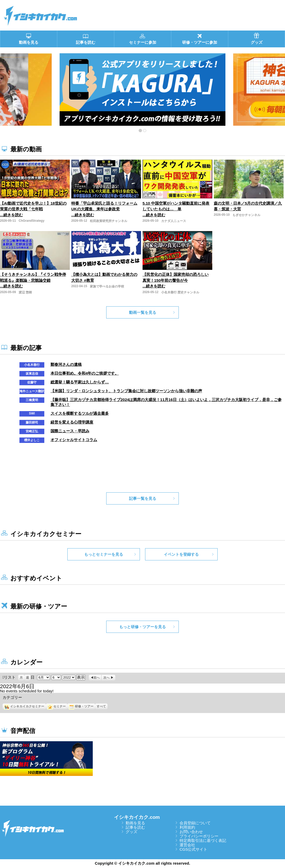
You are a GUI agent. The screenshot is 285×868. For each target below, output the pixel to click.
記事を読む (135, 827)
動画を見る (135, 823)
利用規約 (187, 827)
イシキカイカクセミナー (24, 706)
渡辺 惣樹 (25, 292)
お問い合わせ (191, 832)
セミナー (57, 706)
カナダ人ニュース (174, 221)
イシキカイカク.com (137, 817)
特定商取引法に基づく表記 (203, 840)
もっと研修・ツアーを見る (142, 627)
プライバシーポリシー (199, 836)
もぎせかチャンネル (246, 215)
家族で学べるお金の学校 (107, 286)
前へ (97, 678)
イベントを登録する (181, 554)
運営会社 (187, 845)
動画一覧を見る (143, 312)
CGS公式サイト (194, 849)
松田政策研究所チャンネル (109, 221)
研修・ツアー (81, 706)
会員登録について (195, 823)
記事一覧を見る (143, 498)
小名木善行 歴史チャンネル (180, 292)
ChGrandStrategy (31, 221)
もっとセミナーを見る (104, 554)
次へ (106, 678)
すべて (101, 706)
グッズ (131, 832)
